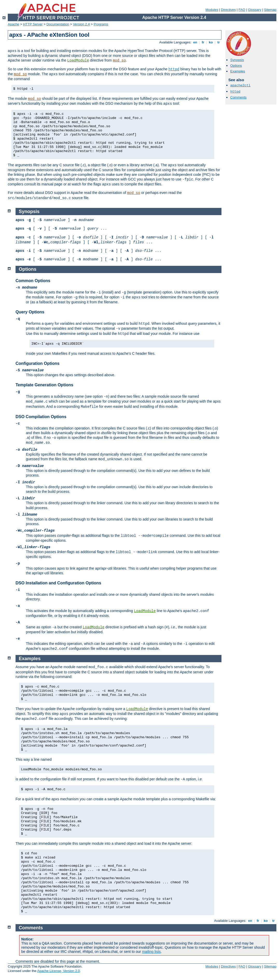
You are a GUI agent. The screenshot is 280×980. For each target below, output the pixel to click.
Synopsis (237, 60)
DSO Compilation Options (41, 417)
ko (211, 42)
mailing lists (151, 952)
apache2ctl (240, 85)
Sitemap (270, 10)
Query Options (30, 312)
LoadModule (78, 61)
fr (203, 42)
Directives (228, 10)
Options (236, 66)
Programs (101, 24)
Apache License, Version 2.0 (58, 971)
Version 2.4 (81, 24)
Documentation (58, 24)
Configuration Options (38, 363)
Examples (238, 71)
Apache (13, 24)
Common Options (33, 281)
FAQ (242, 10)
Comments (238, 97)
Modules (212, 10)
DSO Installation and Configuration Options (58, 583)
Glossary (254, 10)
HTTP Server (33, 24)
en (195, 42)
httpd (174, 69)
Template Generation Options (44, 385)
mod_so (119, 61)
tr (219, 42)
